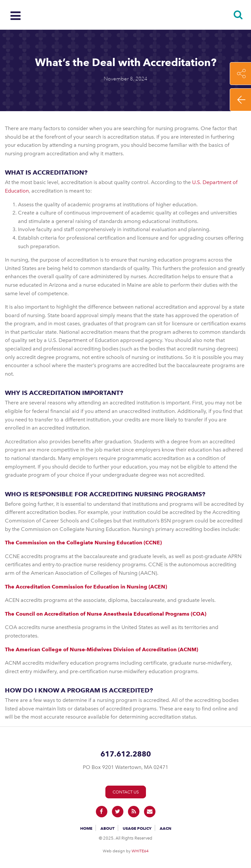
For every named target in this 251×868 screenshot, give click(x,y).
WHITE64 (140, 851)
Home (86, 828)
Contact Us (126, 792)
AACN (165, 828)
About (108, 828)
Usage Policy (137, 828)
